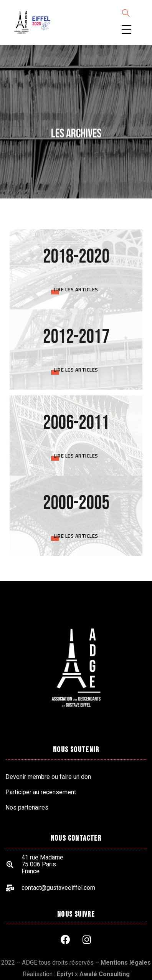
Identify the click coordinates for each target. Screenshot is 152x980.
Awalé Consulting (105, 974)
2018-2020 (76, 257)
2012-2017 (76, 337)
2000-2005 (76, 503)
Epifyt (65, 974)
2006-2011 (76, 423)
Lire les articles (76, 289)
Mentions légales (126, 963)
